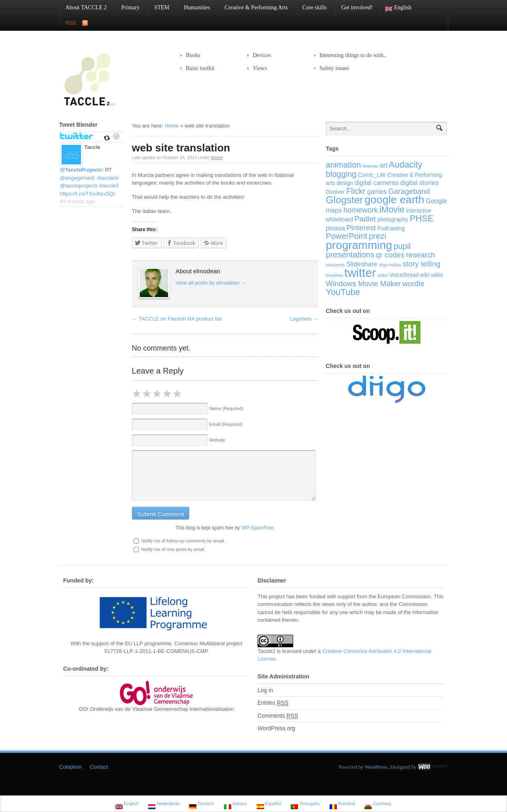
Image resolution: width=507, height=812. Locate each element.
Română (342, 805)
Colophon (70, 767)
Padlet (365, 219)
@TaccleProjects (81, 170)
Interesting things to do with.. (353, 55)
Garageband (409, 191)
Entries (273, 703)
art (384, 165)
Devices (259, 55)
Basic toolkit (198, 68)
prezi (377, 236)
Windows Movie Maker (363, 284)
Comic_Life (372, 175)
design (345, 183)
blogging (341, 174)
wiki (425, 275)
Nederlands (164, 805)
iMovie (392, 209)
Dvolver (336, 192)
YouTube (343, 292)
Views (260, 68)
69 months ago (77, 201)
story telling (421, 264)
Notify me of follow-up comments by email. (183, 541)
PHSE (422, 218)
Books (193, 55)
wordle (413, 284)
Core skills (312, 7)
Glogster (345, 200)
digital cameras (376, 183)
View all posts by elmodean (211, 283)
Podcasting (391, 229)
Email (226, 424)
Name (226, 408)
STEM (159, 7)
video (382, 275)
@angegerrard (77, 178)
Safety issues (332, 68)
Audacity (406, 165)
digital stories (419, 183)
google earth (394, 200)
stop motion (390, 265)
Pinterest (361, 228)
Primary (128, 7)
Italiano (235, 805)
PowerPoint (347, 236)
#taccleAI (108, 178)
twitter (360, 273)
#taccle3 (109, 186)
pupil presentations (368, 251)
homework (361, 210)
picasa (336, 228)
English (395, 8)
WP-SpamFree (257, 528)
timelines (334, 275)
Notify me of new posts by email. (173, 549)
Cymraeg (378, 805)
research (421, 255)
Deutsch (201, 805)
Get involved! (357, 7)
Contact (99, 767)
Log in (265, 690)
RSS (71, 23)
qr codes (390, 255)
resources (336, 265)
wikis (437, 275)
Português (305, 805)
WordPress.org (276, 728)
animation (344, 165)
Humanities (194, 7)
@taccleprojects (79, 186)
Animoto (370, 166)
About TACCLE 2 (83, 7)
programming (359, 245)
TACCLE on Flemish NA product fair (177, 319)
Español (269, 805)
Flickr (356, 191)
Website (217, 440)
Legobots (304, 319)
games (377, 191)
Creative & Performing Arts (253, 7)
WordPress (376, 767)
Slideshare (362, 264)
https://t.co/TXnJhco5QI (87, 194)
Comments (278, 716)
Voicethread (404, 275)
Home (172, 126)
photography (393, 220)
